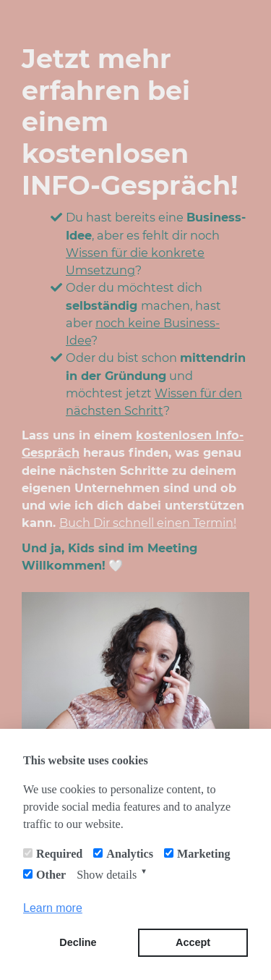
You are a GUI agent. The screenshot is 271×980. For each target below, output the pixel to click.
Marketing (204, 854)
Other (51, 875)
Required (59, 854)
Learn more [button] (53, 908)
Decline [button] (78, 942)
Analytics (130, 854)
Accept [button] (193, 942)
